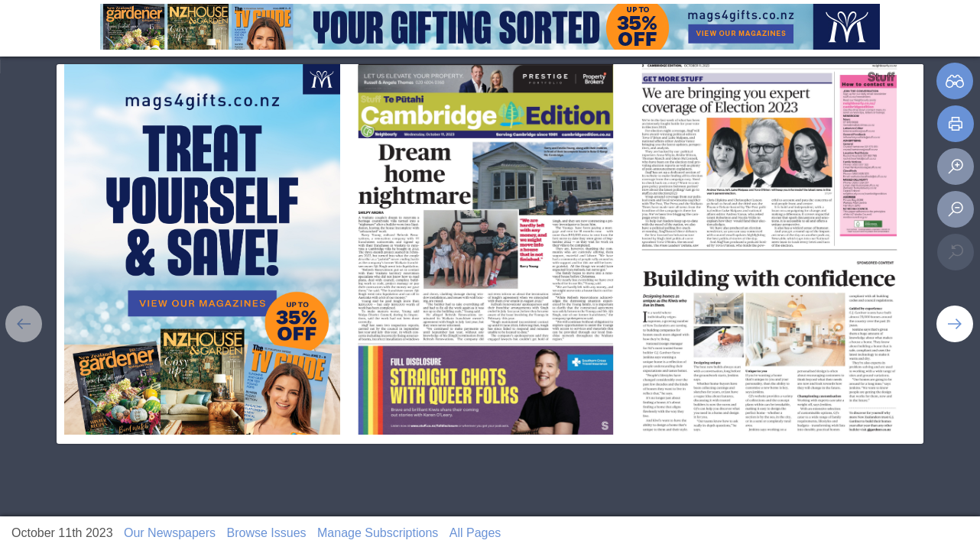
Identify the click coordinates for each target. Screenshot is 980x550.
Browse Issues (267, 533)
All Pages (475, 533)
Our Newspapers (170, 533)
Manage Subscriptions (378, 533)
